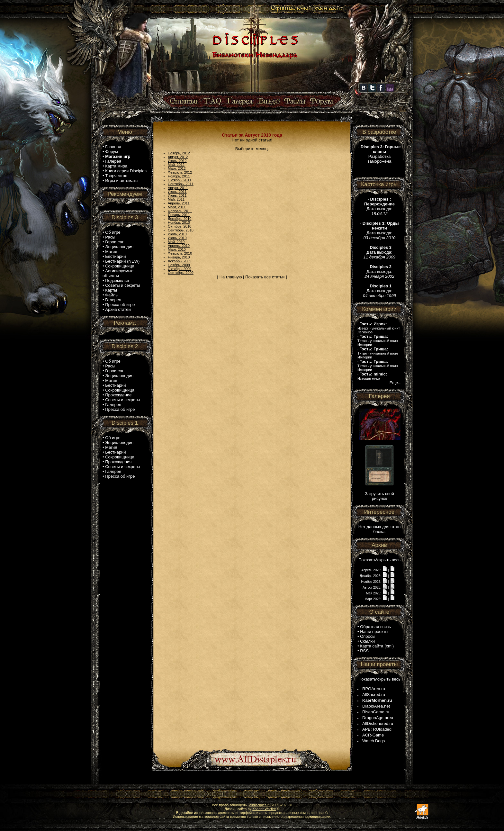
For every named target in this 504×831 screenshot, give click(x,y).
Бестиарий (115, 256)
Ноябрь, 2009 (179, 265)
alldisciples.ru (260, 805)
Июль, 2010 (177, 234)
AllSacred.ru (374, 695)
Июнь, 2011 (177, 195)
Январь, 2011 (179, 215)
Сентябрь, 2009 (181, 273)
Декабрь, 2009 (180, 261)
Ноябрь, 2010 (179, 222)
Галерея (113, 161)
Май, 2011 (176, 199)
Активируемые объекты (118, 273)
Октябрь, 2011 (180, 180)
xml (389, 646)
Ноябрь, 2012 (179, 153)
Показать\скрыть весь (379, 560)
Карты (111, 290)
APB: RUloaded (377, 729)
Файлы (112, 295)
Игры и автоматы (122, 181)
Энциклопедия (119, 247)
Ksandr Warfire (264, 809)
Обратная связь (375, 627)
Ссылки (367, 641)
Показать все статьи (265, 277)
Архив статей (118, 309)
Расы (110, 237)
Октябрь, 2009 (180, 269)
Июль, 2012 (177, 161)
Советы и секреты (123, 285)
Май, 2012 (176, 165)
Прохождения (118, 462)
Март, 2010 (177, 249)
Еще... (396, 383)
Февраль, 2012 (180, 172)
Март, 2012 (177, 168)
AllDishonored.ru (378, 723)
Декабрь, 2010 (180, 219)
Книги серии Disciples (126, 171)
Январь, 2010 (179, 257)
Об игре (113, 232)
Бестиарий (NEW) (122, 261)
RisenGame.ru (376, 712)
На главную (231, 277)
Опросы (368, 636)
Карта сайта (372, 646)
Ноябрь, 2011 (179, 176)
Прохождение (118, 395)
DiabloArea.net (376, 706)
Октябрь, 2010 (180, 226)
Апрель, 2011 (179, 203)
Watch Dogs (373, 741)
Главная (113, 147)
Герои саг (114, 242)
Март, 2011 (177, 207)
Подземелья (117, 280)
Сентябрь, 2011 (181, 184)
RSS (364, 651)
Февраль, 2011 (180, 211)
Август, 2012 (178, 157)
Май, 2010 (176, 242)
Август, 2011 (178, 188)
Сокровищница (120, 266)
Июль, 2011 (177, 192)
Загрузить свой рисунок (379, 496)
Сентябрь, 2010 (181, 230)
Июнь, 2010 (177, 238)
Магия (111, 252)
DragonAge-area (378, 718)
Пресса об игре (120, 305)
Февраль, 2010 (180, 253)
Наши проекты (374, 632)
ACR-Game (373, 735)
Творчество (116, 176)
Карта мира (116, 166)
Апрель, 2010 (179, 246)
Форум (112, 152)
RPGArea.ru (374, 689)
